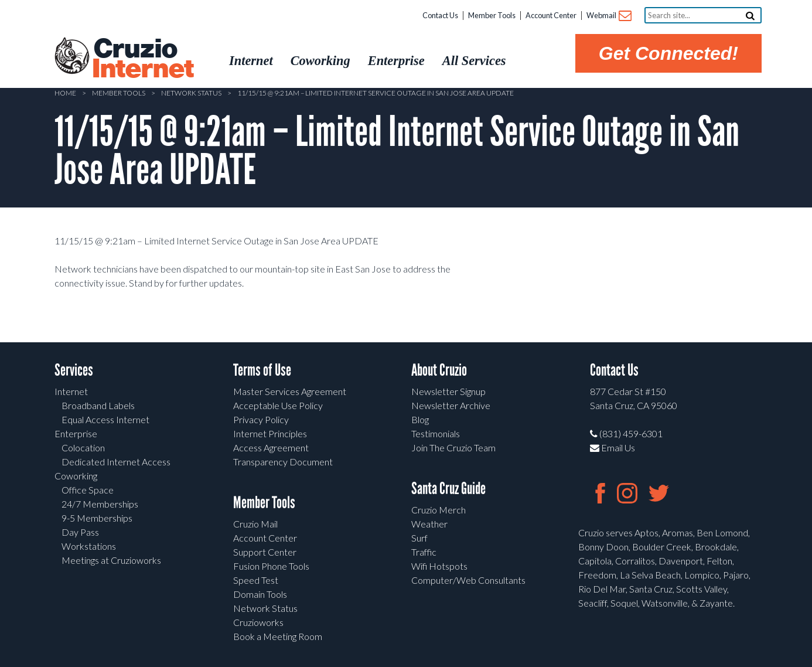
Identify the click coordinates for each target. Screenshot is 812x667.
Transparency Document (283, 462)
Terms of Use (262, 370)
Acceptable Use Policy (278, 405)
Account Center (551, 15)
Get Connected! (668, 53)
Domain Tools (260, 594)
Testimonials (436, 433)
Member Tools (492, 15)
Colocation (83, 447)
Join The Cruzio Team (453, 447)
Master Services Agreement (290, 391)
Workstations (89, 546)
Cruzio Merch (439, 510)
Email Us (613, 447)
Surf (419, 538)
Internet (71, 391)
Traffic (424, 552)
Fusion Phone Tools (271, 566)
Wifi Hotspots (439, 566)
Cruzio (142, 59)
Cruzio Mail (255, 524)
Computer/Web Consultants (468, 580)
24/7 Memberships (100, 504)
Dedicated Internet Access (116, 462)
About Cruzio (439, 370)
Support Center (265, 552)
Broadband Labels (98, 405)
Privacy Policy (261, 419)
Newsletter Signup (448, 391)
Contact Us (440, 15)
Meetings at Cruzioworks (111, 560)
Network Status (191, 93)
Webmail (608, 16)
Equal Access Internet (105, 419)
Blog (420, 419)
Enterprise (76, 433)
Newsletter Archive (451, 405)
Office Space (88, 490)
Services (74, 370)
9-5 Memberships (97, 518)
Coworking (76, 476)
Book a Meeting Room (278, 636)
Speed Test (256, 580)
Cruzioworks (258, 622)
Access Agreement (271, 447)
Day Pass (80, 532)
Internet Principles (270, 433)
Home (65, 93)
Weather (429, 524)
